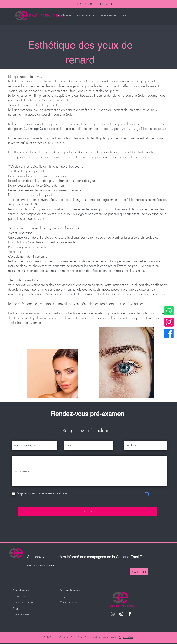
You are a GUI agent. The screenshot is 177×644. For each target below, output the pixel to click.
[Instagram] (169, 322)
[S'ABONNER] (139, 572)
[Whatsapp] (169, 311)
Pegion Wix (126, 637)
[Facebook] (169, 333)
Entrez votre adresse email (41, 566)
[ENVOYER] (87, 511)
